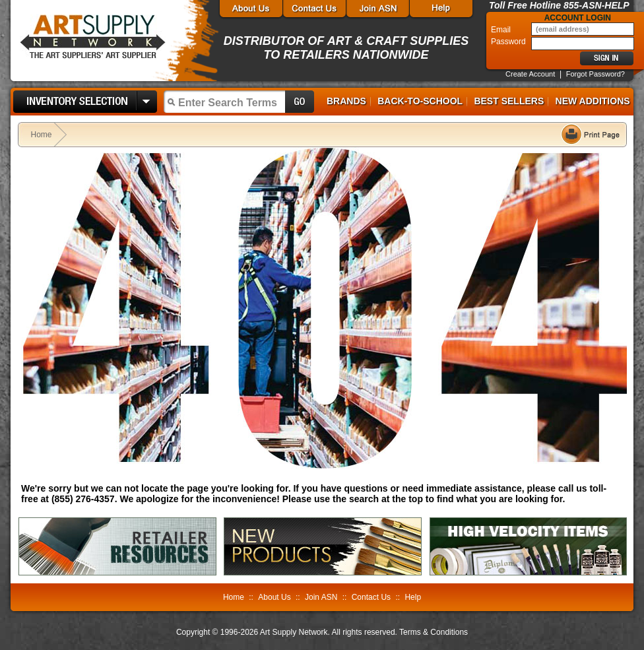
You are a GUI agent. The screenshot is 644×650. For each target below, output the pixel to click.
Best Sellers (509, 101)
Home (42, 135)
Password (509, 42)
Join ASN (321, 597)
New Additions (593, 101)
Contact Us (371, 597)
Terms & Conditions (434, 632)
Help (413, 597)
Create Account (530, 74)
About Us (274, 597)
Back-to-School (420, 101)
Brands (346, 101)
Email (502, 30)
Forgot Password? (596, 74)
